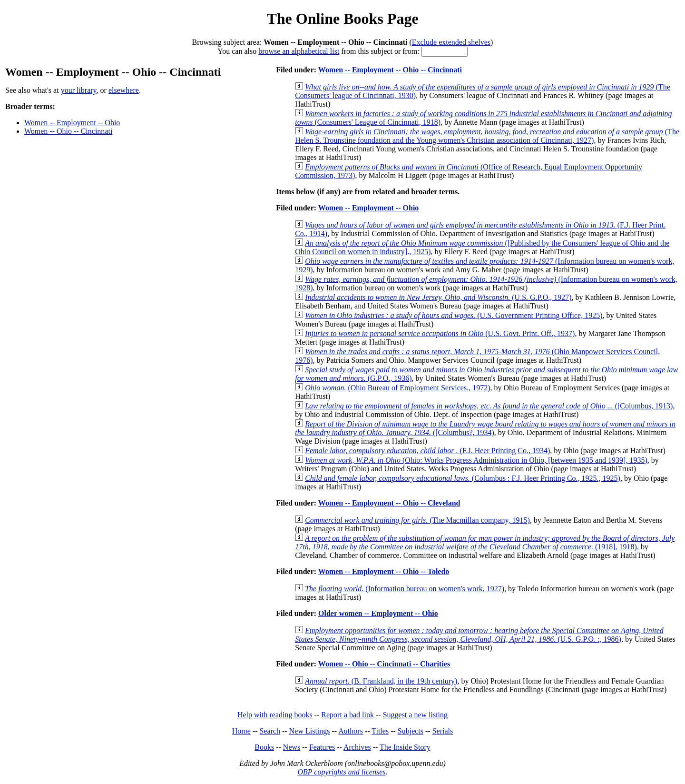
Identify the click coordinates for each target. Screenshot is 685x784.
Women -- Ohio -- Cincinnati (68, 131)
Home (241, 731)
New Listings (310, 731)
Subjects (411, 731)
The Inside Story (405, 747)
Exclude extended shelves (451, 42)
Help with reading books (275, 715)
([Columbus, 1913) (489, 406)
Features (322, 747)
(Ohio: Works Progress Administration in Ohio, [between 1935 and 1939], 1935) (476, 460)
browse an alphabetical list (299, 51)
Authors (351, 731)
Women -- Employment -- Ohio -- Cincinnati (390, 70)
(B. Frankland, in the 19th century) (381, 681)
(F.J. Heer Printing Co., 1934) (427, 451)
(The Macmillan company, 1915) (417, 520)
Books (264, 747)
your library (79, 90)
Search (270, 731)
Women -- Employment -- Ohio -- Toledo (384, 571)
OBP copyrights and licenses (341, 772)
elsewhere (124, 90)
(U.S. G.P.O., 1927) (438, 297)
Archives (357, 747)
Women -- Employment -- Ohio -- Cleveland (389, 503)
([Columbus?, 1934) (485, 428)
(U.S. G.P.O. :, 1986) (479, 635)
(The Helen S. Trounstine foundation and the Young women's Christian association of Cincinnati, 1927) (487, 136)
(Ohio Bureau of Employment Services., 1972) (397, 388)
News (292, 747)
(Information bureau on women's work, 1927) (405, 589)
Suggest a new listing (415, 715)
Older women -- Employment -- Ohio (378, 613)
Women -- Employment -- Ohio (72, 123)
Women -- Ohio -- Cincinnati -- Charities (384, 664)
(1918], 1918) (485, 542)
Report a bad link (347, 715)
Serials (443, 731)
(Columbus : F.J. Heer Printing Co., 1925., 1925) (463, 478)
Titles (380, 731)
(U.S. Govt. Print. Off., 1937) (440, 333)
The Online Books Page (342, 19)
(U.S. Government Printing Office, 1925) (454, 315)
